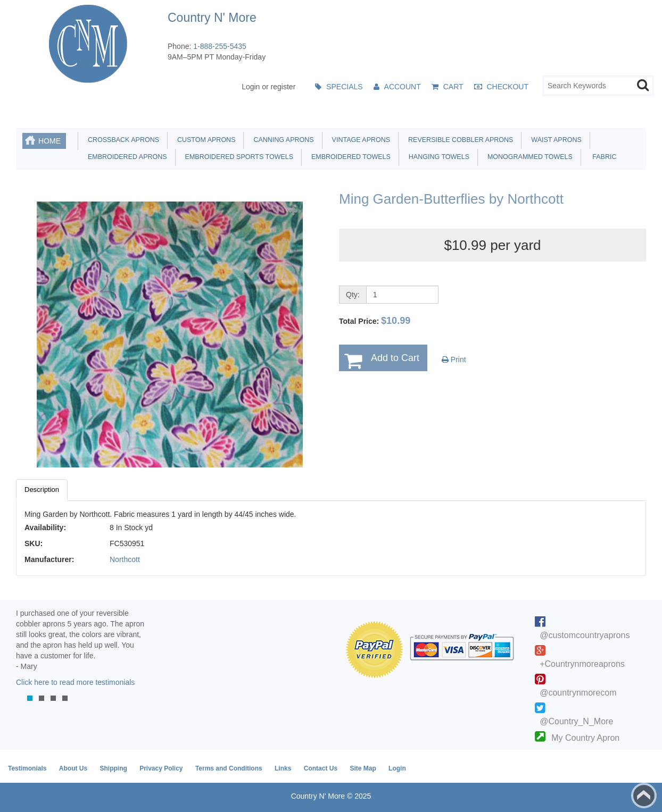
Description (42, 489)
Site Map (363, 768)
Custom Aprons (204, 140)
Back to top (644, 796)
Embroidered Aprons (126, 157)
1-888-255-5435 (220, 46)
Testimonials (27, 768)
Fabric (602, 157)
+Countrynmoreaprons (582, 664)
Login (397, 768)
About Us (73, 768)
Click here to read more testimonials (75, 682)
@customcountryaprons (585, 635)
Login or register (268, 87)
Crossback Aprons (122, 140)
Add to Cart (395, 358)
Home (49, 141)
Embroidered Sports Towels (237, 157)
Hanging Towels (437, 157)
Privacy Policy (161, 768)
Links (283, 768)
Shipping (113, 768)
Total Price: (375, 321)
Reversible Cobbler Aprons (459, 140)
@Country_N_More (576, 721)
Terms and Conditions (229, 768)
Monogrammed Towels (528, 157)
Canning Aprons (282, 140)
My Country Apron (585, 738)
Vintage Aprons (359, 140)
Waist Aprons (554, 140)
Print (454, 359)
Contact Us (321, 768)
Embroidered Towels (349, 157)
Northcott (125, 559)
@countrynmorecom (578, 693)
